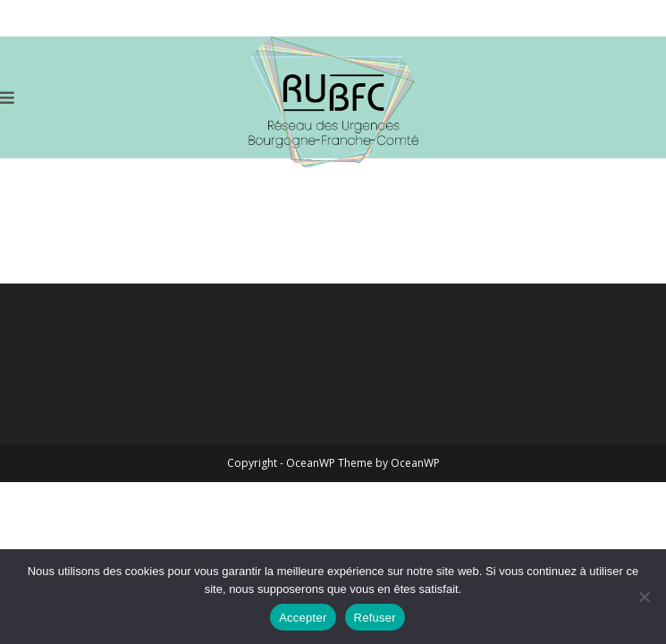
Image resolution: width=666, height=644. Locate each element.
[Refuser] (644, 597)
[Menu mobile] (8, 97)
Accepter (303, 618)
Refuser (375, 618)
